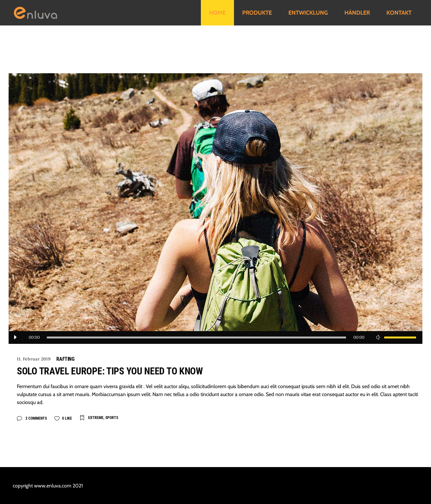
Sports (112, 418)
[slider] (196, 337)
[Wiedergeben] (15, 337)
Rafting (65, 359)
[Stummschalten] (378, 337)
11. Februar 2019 (34, 359)
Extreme (96, 418)
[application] (215, 337)
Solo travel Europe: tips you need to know (110, 371)
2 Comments (36, 418)
